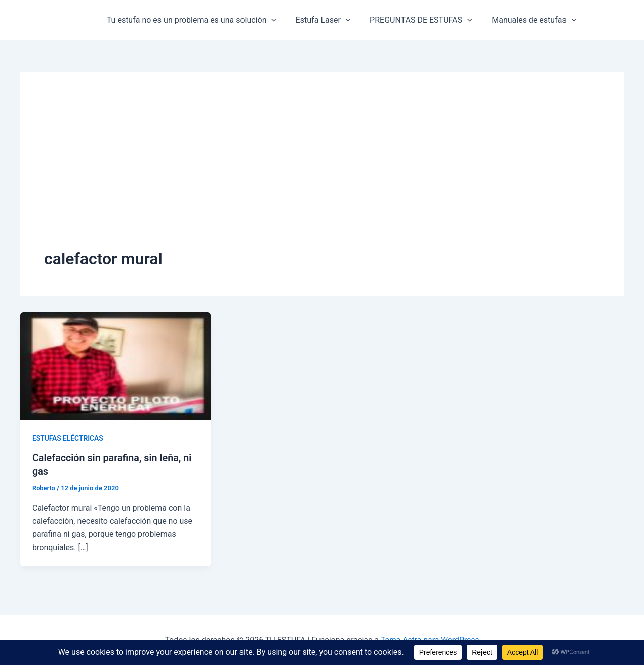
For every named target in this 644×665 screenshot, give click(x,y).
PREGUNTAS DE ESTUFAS (412, 20)
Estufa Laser (318, 20)
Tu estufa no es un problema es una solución (189, 20)
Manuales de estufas (522, 20)
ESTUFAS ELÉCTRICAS (68, 438)
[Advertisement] (322, 172)
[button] (270, 20)
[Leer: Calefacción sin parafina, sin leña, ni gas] (115, 365)
